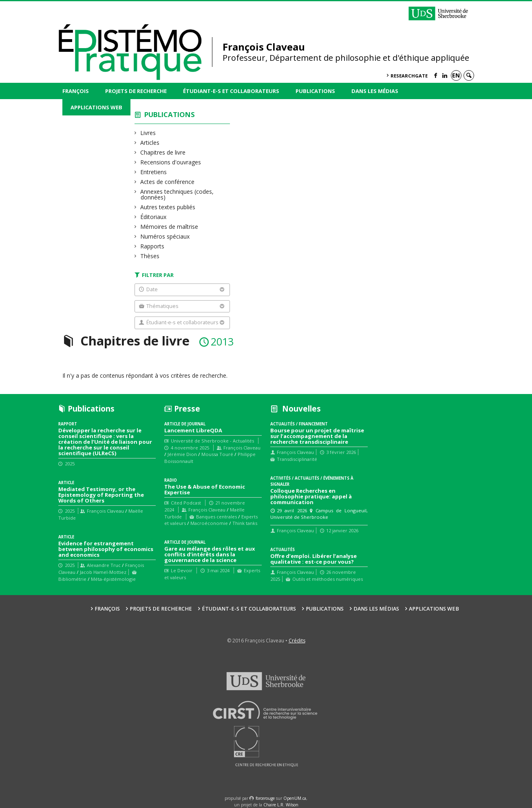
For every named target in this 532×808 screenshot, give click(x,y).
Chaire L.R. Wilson (281, 805)
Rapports (152, 246)
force (265, 798)
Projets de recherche (136, 91)
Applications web (96, 107)
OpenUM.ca (295, 798)
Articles (150, 143)
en (456, 75)
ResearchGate (409, 76)
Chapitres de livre (163, 152)
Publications (315, 91)
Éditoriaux (153, 217)
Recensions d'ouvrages (171, 162)
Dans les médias (375, 91)
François (76, 91)
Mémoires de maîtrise (169, 227)
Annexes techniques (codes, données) (177, 194)
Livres (148, 133)
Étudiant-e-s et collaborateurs (231, 91)
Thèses (150, 256)
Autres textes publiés (168, 207)
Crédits (297, 641)
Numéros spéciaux (165, 236)
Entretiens (154, 172)
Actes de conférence (168, 182)
